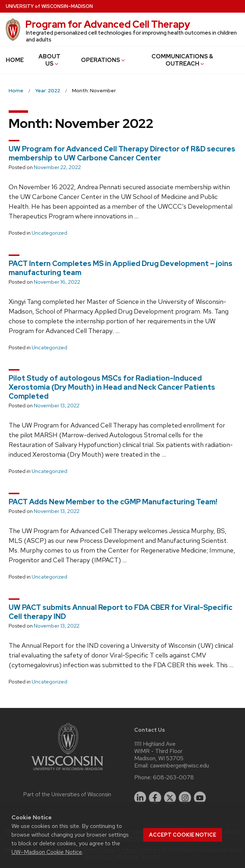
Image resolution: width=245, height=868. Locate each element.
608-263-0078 (173, 778)
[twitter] (170, 798)
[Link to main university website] (67, 772)
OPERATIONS (103, 60)
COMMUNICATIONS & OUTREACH (182, 60)
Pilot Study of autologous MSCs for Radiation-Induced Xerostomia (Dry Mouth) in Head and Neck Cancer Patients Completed (112, 387)
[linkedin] (140, 798)
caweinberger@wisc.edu (180, 766)
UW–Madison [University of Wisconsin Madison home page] (49, 6)
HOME (15, 60)
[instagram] (185, 798)
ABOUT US (49, 60)
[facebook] (155, 798)
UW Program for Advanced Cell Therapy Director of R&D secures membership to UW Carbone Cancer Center (122, 153)
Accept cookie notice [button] (183, 835)
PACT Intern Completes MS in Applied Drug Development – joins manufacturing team (121, 268)
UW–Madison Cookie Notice (47, 852)
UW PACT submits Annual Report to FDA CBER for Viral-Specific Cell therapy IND (121, 612)
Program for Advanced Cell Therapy (108, 24)
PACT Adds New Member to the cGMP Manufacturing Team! (113, 502)
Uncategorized (49, 233)
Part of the (67, 794)
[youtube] (200, 798)
